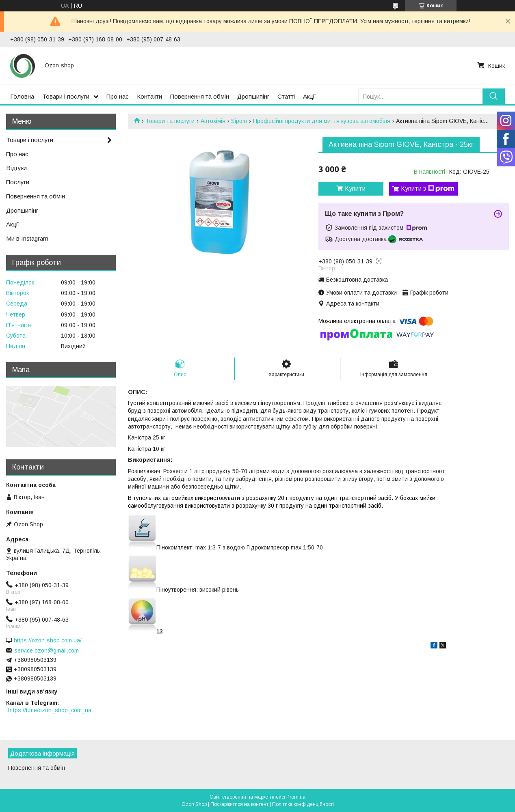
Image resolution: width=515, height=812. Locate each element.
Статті (286, 96)
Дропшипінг (253, 96)
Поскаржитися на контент (239, 804)
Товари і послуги (66, 96)
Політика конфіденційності (303, 804)
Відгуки (16, 168)
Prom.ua (296, 797)
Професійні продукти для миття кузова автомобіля (322, 121)
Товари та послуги (170, 121)
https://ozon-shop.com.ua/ (48, 640)
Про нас (118, 96)
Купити (355, 188)
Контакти (149, 96)
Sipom (239, 121)
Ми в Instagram (27, 238)
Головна (22, 96)
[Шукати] (494, 96)
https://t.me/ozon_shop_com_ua (50, 710)
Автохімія (213, 121)
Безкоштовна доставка (357, 280)
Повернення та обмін (200, 96)
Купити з (428, 189)
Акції (309, 96)
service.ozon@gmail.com (47, 650)
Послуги (18, 182)
